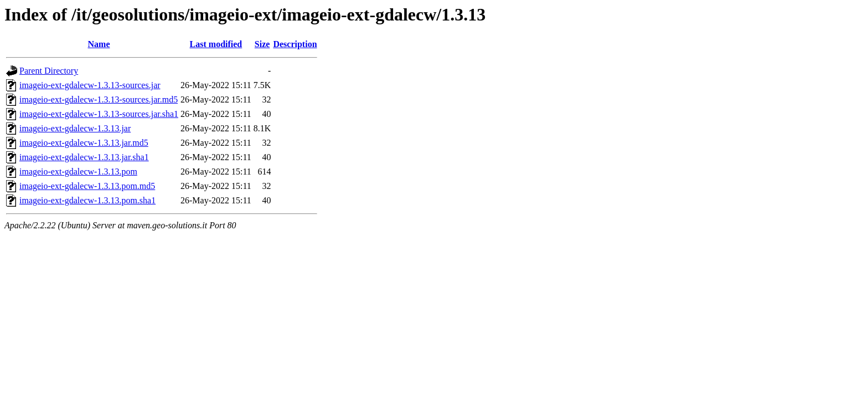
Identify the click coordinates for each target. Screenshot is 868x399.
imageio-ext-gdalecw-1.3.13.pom (78, 172)
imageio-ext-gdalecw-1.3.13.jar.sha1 (84, 157)
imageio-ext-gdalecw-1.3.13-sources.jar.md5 (99, 99)
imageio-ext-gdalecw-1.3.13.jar (75, 128)
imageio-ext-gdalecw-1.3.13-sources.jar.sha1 (99, 114)
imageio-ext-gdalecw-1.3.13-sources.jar (90, 85)
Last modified (216, 44)
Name (99, 44)
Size (262, 44)
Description (295, 44)
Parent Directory (49, 71)
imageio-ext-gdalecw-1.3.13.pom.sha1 (87, 200)
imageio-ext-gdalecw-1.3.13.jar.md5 (84, 143)
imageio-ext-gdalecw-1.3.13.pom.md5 (87, 186)
